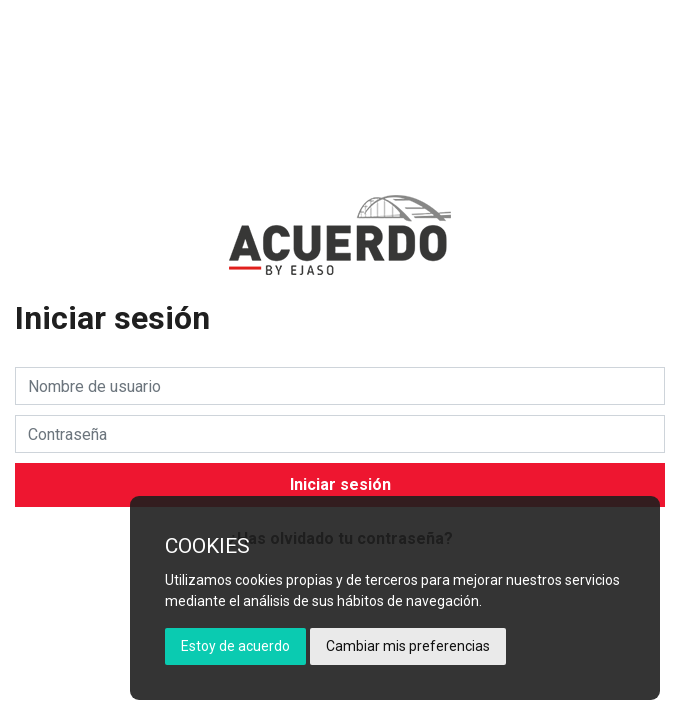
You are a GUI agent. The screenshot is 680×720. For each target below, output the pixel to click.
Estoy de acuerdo (235, 646)
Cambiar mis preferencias (408, 646)
